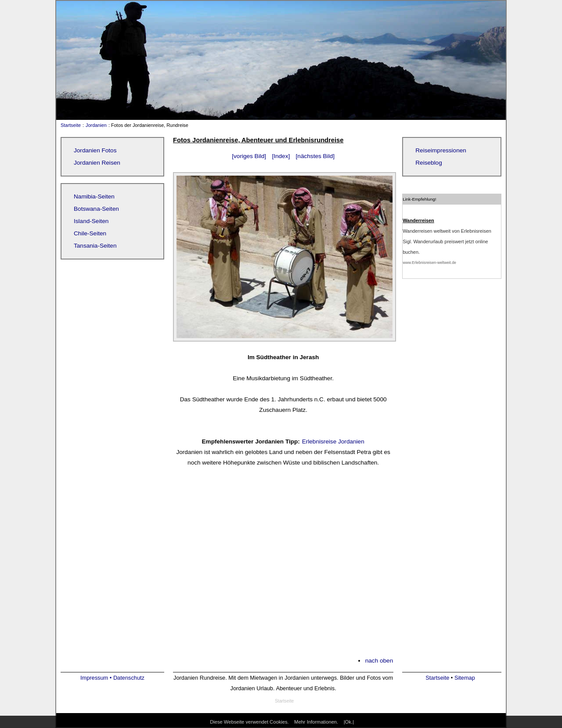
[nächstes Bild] (315, 156)
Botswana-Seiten (96, 209)
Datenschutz (129, 678)
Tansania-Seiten (95, 246)
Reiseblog (429, 163)
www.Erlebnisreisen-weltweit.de (429, 263)
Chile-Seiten (90, 233)
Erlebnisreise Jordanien (333, 441)
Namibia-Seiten (94, 196)
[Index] (281, 156)
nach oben (379, 661)
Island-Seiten (91, 221)
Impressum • (97, 678)
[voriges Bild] (249, 156)
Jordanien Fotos (95, 150)
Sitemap (465, 678)
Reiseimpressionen (441, 150)
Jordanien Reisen (97, 163)
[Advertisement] (283, 567)
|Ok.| (349, 722)
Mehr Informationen (315, 722)
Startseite (69, 125)
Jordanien (96, 125)
